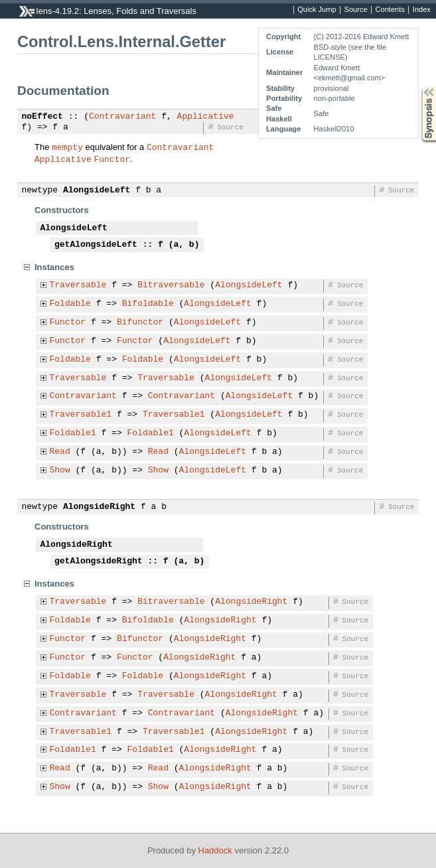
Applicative (206, 117)
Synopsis (418, 87)
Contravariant (122, 117)
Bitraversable (171, 285)
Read (60, 452)
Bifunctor (140, 323)
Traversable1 (81, 415)
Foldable (70, 304)
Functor (112, 159)
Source (356, 10)
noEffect (42, 117)
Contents (390, 10)
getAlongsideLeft (96, 245)
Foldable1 (73, 433)
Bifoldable (148, 304)
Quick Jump (317, 10)
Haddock (215, 850)
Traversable (78, 285)
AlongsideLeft (97, 190)
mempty (67, 147)
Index (422, 10)
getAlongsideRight (99, 561)
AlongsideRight (99, 507)
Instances (54, 267)
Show (60, 470)
